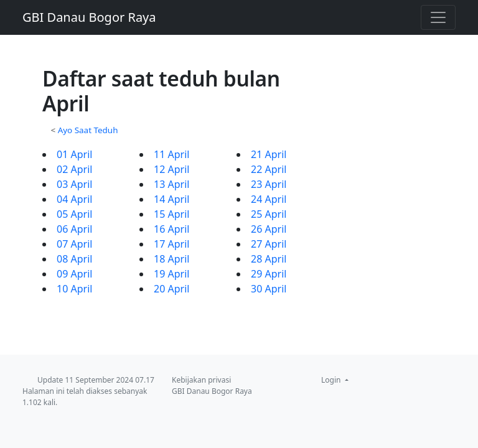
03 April (74, 184)
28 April (269, 259)
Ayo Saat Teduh (88, 130)
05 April (74, 214)
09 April (74, 274)
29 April (269, 274)
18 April (171, 259)
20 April (171, 289)
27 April (269, 244)
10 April (74, 289)
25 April (269, 214)
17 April (171, 244)
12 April (171, 169)
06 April (74, 229)
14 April (171, 199)
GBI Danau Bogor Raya (89, 17)
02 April (74, 169)
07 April (74, 244)
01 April (74, 154)
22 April (269, 169)
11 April (171, 154)
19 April (171, 274)
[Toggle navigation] (438, 17)
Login (332, 380)
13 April (171, 184)
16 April (171, 229)
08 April (74, 259)
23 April (269, 184)
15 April (171, 214)
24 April (269, 199)
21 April (269, 154)
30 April (269, 289)
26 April (269, 229)
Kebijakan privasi (201, 380)
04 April (74, 199)
